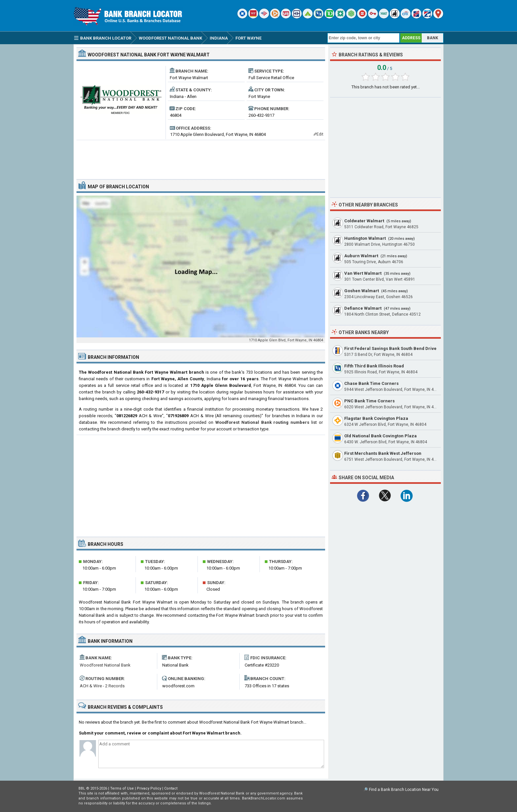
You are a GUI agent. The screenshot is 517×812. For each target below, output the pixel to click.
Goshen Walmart (362, 291)
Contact (171, 788)
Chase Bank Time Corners (371, 383)
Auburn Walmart (361, 256)
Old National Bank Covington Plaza (380, 436)
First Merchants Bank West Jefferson (383, 453)
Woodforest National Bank (105, 665)
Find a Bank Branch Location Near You (404, 790)
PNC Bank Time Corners (369, 401)
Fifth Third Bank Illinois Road (374, 366)
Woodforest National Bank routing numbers (262, 422)
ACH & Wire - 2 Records (102, 686)
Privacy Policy (149, 788)
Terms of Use (122, 788)
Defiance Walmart (363, 308)
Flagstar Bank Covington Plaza (376, 418)
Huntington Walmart (365, 238)
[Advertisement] (201, 157)
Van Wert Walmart (363, 273)
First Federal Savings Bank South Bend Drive (390, 348)
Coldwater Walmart (364, 221)
